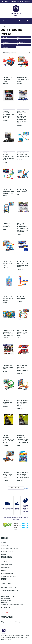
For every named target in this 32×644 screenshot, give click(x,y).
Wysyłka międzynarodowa (8, 576)
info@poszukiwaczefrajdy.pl (8, 637)
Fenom (9, 640)
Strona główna (4, 26)
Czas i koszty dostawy (7, 565)
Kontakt (4, 554)
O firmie (3, 543)
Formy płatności (6, 568)
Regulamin (4, 570)
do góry (27, 488)
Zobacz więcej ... (16, 488)
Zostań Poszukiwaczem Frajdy (10, 548)
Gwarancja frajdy (6, 545)
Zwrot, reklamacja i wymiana (9, 562)
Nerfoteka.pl (17, 622)
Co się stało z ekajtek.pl (8, 551)
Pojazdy (12, 26)
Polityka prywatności (7, 573)
